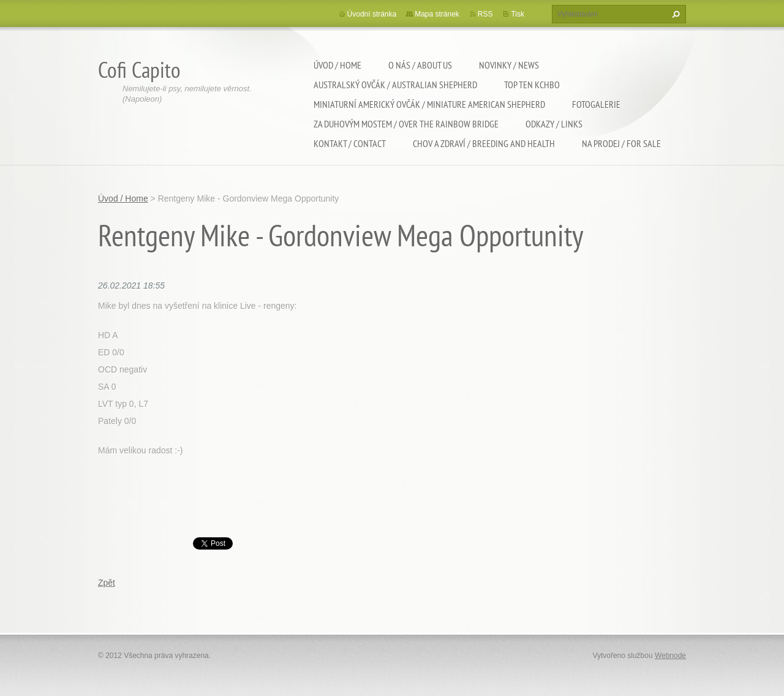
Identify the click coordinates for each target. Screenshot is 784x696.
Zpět (107, 583)
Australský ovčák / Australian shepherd (395, 85)
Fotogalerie (596, 104)
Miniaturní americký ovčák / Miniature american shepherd (429, 104)
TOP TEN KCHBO (532, 85)
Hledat (674, 14)
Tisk (518, 14)
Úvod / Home (337, 65)
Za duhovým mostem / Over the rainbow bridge (406, 124)
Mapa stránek (437, 14)
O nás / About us (420, 65)
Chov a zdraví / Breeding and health (484, 143)
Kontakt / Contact (350, 143)
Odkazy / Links (554, 124)
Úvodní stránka (372, 14)
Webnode (670, 656)
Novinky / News (509, 65)
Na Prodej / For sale (621, 143)
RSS (485, 14)
